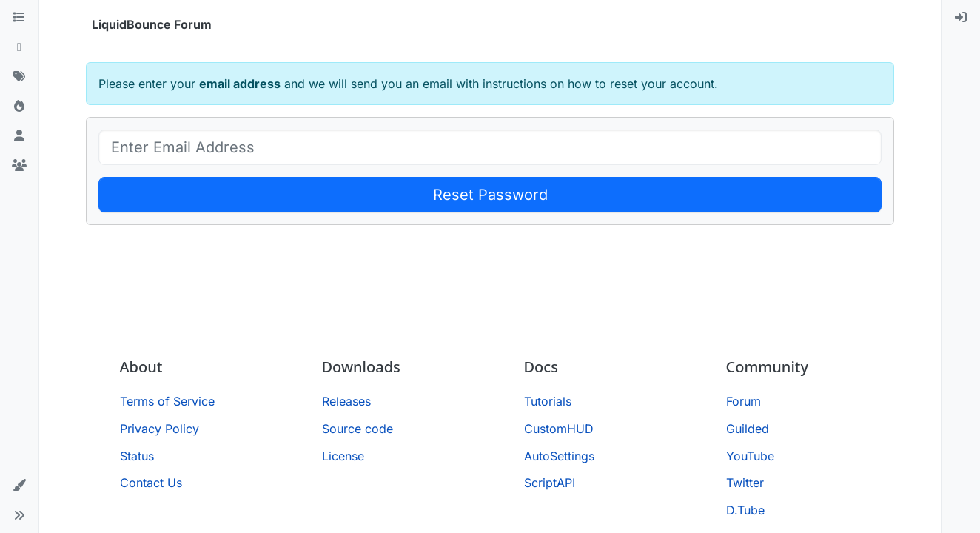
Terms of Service (167, 401)
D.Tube (745, 510)
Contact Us (151, 483)
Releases (346, 401)
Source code (358, 429)
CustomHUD (559, 429)
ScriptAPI (550, 483)
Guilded (748, 429)
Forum (744, 401)
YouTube (750, 456)
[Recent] (19, 47)
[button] (19, 486)
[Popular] (19, 107)
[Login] (961, 18)
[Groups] (19, 166)
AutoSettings (559, 456)
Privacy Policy (160, 429)
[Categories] (19, 18)
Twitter (745, 483)
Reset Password (490, 195)
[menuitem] (961, 18)
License (343, 456)
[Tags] (19, 77)
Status (137, 456)
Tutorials (548, 401)
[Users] (19, 136)
